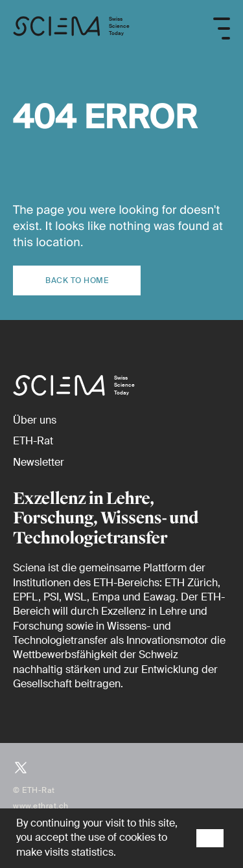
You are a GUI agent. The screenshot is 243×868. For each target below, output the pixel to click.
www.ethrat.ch (41, 806)
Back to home (77, 280)
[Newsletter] (39, 462)
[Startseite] (71, 28)
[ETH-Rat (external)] (33, 441)
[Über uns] (35, 420)
